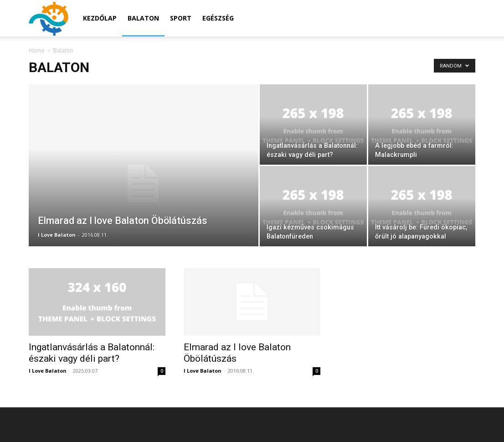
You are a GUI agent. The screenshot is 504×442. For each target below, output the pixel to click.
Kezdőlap (100, 18)
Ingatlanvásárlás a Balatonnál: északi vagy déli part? (92, 353)
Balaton (143, 18)
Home (37, 50)
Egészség (218, 18)
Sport (181, 18)
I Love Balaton (57, 235)
